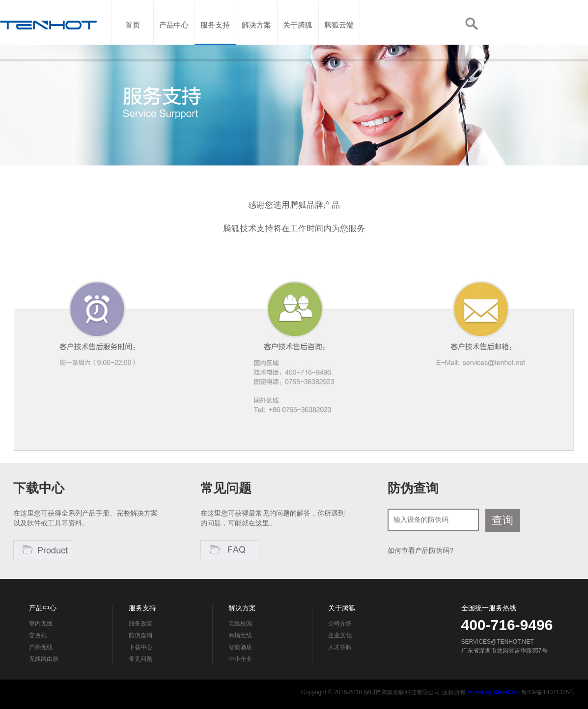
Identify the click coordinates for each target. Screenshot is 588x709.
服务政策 (140, 624)
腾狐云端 (339, 42)
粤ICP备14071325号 (548, 692)
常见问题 (140, 659)
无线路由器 (44, 659)
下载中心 (140, 647)
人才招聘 (340, 647)
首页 (133, 42)
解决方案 (256, 42)
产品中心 (174, 42)
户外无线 (41, 647)
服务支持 (215, 42)
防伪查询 (140, 635)
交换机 (38, 635)
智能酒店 (240, 647)
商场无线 (240, 635)
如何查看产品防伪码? (420, 550)
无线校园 (240, 624)
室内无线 (41, 624)
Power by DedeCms (493, 692)
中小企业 (240, 659)
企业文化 (340, 635)
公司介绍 (340, 624)
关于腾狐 (298, 42)
